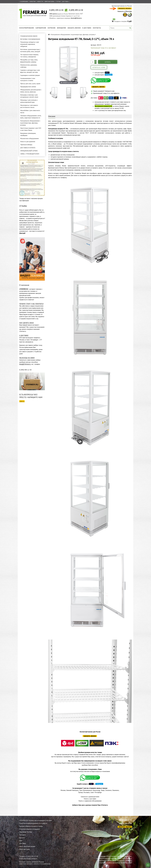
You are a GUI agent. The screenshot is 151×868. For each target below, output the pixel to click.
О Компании (24, 2)
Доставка (65, 2)
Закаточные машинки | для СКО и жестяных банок (31, 129)
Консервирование (27, 28)
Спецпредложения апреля (29, 36)
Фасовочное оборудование (29, 138)
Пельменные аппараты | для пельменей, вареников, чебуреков (30, 44)
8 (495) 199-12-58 (126, 820)
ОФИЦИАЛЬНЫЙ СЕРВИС (29, 151)
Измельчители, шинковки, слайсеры (29, 66)
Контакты (97, 28)
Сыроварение (41, 28)
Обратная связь (49, 2)
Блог (21, 841)
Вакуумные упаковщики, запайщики (28, 134)
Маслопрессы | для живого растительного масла (29, 106)
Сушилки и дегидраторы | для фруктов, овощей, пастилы (30, 71)
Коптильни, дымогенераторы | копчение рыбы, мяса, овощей (30, 50)
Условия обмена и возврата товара (31, 826)
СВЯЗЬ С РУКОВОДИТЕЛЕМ (30, 154)
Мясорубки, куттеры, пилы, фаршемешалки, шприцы (29, 61)
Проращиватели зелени (28, 87)
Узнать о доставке (90, 799)
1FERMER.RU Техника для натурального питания (35, 820)
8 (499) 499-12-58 (126, 823)
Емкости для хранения (28, 141)
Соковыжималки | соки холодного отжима (28, 79)
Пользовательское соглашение (30, 829)
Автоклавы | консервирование (30, 39)
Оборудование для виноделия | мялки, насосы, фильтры (31, 91)
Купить (108, 62)
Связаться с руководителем (90, 797)
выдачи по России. (59, 14)
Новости (40, 2)
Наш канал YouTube (26, 832)
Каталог (22, 838)
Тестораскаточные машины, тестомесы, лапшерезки (29, 56)
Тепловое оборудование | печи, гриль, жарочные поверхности (31, 117)
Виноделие (61, 28)
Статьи (58, 2)
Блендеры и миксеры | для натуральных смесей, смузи (29, 96)
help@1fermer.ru (25, 364)
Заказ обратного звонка (27, 846)
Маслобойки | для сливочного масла (30, 111)
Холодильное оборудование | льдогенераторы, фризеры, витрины (30, 123)
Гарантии (33, 2)
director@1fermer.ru (30, 858)
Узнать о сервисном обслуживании (90, 801)
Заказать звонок (74, 28)
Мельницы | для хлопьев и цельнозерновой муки (29, 101)
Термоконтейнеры (26, 145)
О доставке (87, 28)
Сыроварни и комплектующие (30, 75)
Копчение (52, 28)
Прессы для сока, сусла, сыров (30, 84)
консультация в (102, 73)
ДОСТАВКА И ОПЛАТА (28, 148)
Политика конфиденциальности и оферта (33, 823)
